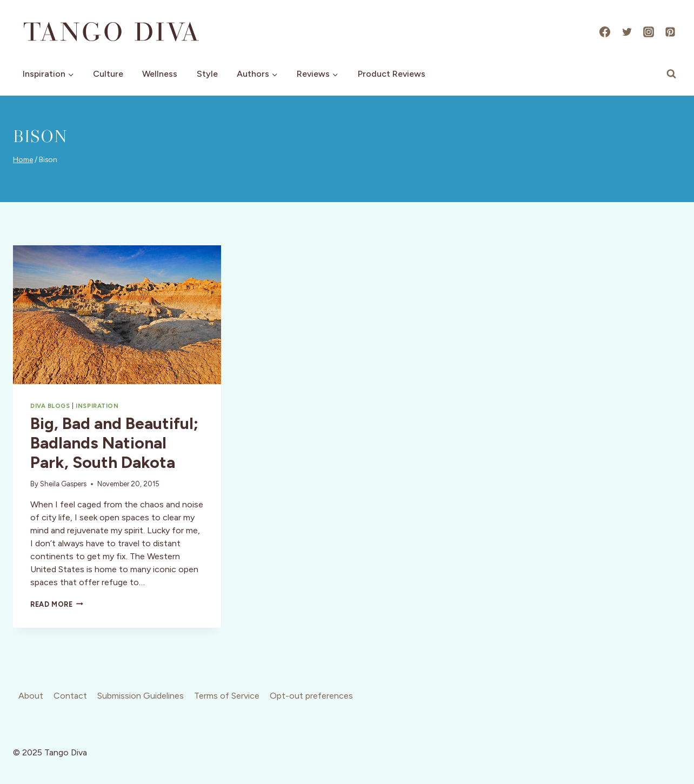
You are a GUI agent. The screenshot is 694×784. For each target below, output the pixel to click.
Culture (108, 74)
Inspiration (97, 406)
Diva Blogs (50, 406)
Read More (57, 604)
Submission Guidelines (141, 696)
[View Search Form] (671, 74)
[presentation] (117, 315)
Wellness (160, 74)
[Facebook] (605, 32)
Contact (70, 696)
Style (207, 74)
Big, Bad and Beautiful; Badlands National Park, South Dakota (114, 443)
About (31, 696)
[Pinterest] (670, 32)
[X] (627, 32)
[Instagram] (649, 32)
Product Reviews (392, 74)
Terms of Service (227, 696)
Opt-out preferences (311, 696)
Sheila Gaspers (63, 484)
